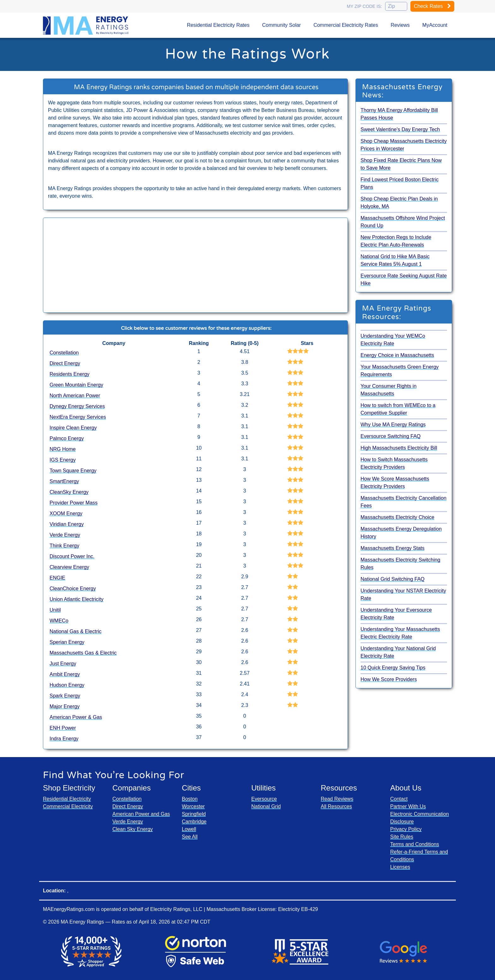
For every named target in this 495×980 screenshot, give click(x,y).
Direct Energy (65, 363)
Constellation (64, 353)
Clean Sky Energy (133, 829)
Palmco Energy (67, 438)
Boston (190, 799)
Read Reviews (337, 799)
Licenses (400, 867)
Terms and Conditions (415, 844)
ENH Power (63, 728)
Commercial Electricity (68, 806)
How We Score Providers (389, 679)
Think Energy (64, 546)
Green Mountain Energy (76, 385)
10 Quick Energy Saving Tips (393, 668)
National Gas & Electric (76, 631)
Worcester (193, 806)
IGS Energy (63, 460)
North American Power (75, 396)
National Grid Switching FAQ (393, 579)
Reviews (400, 25)
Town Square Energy (73, 471)
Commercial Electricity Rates (346, 25)
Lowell (189, 829)
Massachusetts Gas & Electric (83, 653)
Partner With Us (408, 806)
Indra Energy (64, 739)
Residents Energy (69, 374)
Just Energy (63, 664)
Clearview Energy (69, 567)
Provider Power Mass (74, 503)
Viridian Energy (67, 524)
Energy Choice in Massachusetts (397, 355)
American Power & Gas (76, 717)
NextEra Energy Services (78, 417)
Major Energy (65, 706)
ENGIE (57, 578)
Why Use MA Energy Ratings (393, 425)
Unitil (55, 610)
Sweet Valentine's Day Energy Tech (400, 129)
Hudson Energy (67, 685)
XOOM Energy (66, 513)
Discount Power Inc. (72, 556)
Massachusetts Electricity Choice (397, 517)
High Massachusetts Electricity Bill (399, 448)
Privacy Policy (406, 829)
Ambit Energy (65, 674)
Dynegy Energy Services (77, 406)
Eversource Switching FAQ (391, 436)
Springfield (194, 814)
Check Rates (432, 6)
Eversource (264, 799)
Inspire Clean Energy (73, 428)
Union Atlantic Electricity (77, 599)
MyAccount (435, 25)
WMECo (59, 621)
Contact (399, 799)
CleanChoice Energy (73, 589)
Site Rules (402, 837)
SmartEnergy (64, 481)
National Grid (266, 806)
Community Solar (281, 25)
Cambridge (194, 822)
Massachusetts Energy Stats (393, 548)
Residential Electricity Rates (218, 25)
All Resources (336, 806)
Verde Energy (65, 535)
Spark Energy (65, 696)
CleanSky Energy (69, 492)
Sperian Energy (67, 642)
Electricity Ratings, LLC (176, 909)
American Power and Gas (141, 814)
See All (190, 837)
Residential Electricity (67, 799)
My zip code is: (364, 6)
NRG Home (63, 449)
